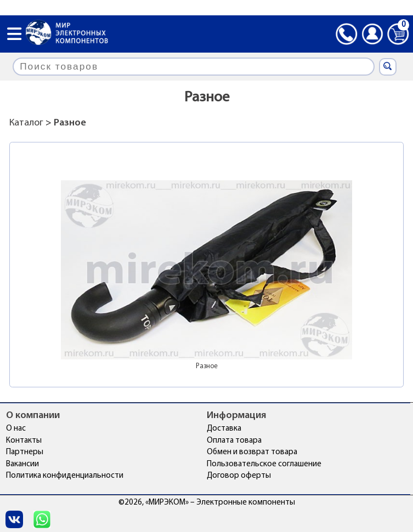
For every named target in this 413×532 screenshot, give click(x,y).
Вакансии (22, 464)
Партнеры (25, 452)
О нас (16, 429)
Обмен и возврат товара (252, 452)
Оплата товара (234, 441)
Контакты (24, 441)
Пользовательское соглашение (264, 464)
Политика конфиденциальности (65, 476)
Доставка (224, 429)
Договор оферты (239, 476)
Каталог (26, 123)
